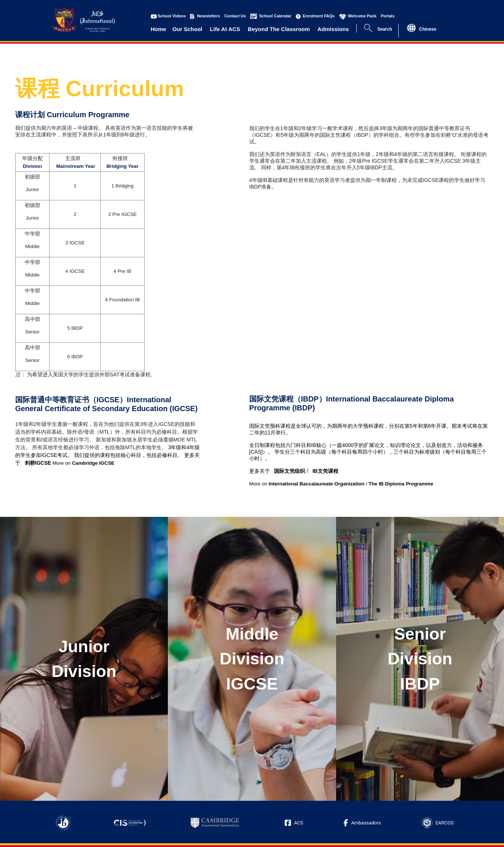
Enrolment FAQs (319, 16)
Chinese (428, 29)
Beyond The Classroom (279, 29)
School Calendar (275, 16)
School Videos (172, 16)
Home (159, 29)
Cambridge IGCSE (93, 463)
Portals (388, 16)
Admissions (333, 29)
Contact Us (235, 16)
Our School (187, 29)
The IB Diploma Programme (401, 484)
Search (385, 29)
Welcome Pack (362, 16)
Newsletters (209, 16)
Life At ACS (225, 29)
